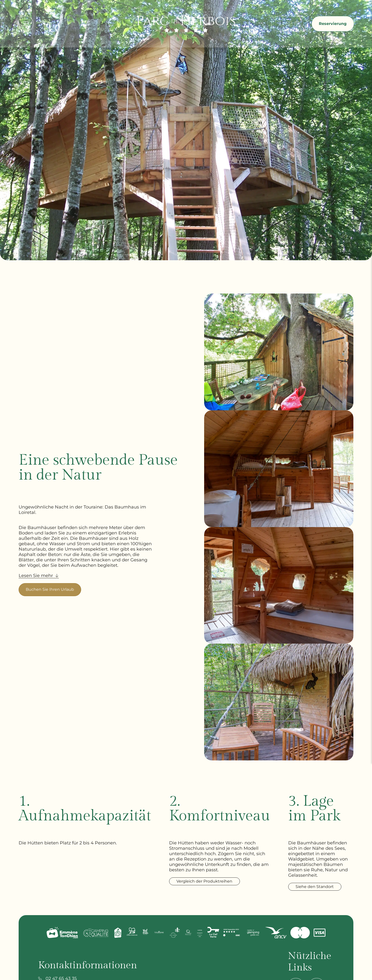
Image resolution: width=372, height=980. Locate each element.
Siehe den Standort (321, 892)
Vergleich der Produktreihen (208, 881)
